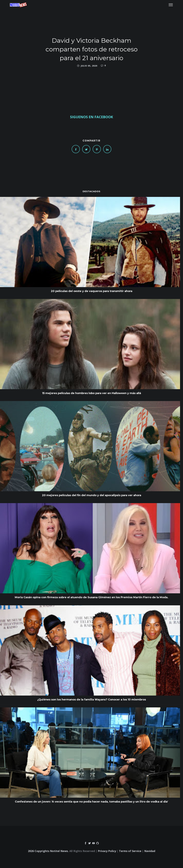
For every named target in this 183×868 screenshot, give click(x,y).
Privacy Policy (107, 851)
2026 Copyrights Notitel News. (48, 851)
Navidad (150, 851)
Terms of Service (130, 851)
